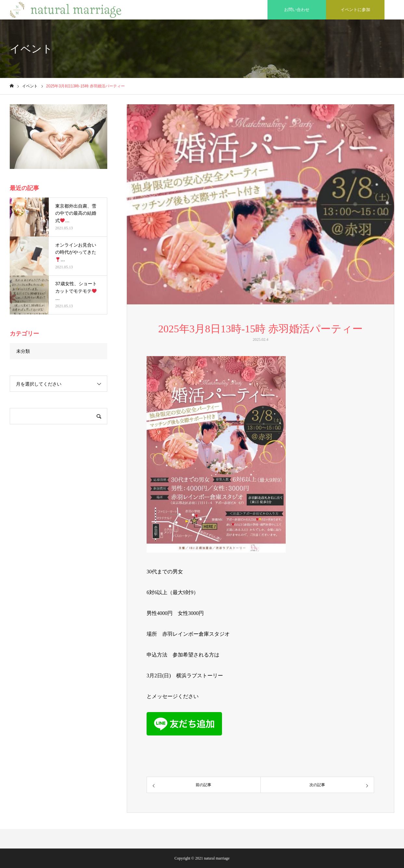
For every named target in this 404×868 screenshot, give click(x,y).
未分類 (23, 351)
